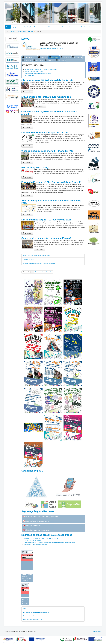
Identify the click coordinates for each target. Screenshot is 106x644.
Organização (28, 27)
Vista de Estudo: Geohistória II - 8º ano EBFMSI (48, 151)
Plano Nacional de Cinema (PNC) (33, 620)
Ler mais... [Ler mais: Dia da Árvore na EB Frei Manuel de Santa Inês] (27, 92)
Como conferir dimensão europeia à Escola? (46, 238)
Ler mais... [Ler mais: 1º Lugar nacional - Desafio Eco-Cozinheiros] (40, 106)
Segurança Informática (32, 526)
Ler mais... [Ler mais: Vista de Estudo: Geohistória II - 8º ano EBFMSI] (27, 162)
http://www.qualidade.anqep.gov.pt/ (51, 48)
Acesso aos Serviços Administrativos (36, 545)
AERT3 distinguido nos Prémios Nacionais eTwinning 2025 (51, 202)
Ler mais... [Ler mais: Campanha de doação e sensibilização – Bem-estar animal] (27, 127)
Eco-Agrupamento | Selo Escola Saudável (36, 612)
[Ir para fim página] (51, 272)
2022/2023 (27, 60)
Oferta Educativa (53, 27)
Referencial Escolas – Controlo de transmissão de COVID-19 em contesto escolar (50, 543)
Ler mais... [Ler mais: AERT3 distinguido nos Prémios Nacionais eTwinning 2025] (27, 215)
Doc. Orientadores (40, 27)
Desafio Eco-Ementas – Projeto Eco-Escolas (46, 133)
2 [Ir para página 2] (36, 272)
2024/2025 (65, 57)
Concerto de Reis (28, 259)
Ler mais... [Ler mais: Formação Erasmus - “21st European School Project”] (27, 196)
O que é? (43, 57)
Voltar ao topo (97, 631)
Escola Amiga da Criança (35, 167)
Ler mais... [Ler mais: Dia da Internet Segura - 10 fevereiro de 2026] (27, 233)
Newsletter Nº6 (29, 75)
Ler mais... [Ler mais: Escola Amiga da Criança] (27, 177)
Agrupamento (17, 27)
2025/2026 (54, 57)
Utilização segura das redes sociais (36, 530)
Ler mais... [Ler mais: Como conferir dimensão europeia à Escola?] (40, 250)
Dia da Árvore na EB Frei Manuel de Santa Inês (48, 80)
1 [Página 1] (32, 272)
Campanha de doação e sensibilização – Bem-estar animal (50, 113)
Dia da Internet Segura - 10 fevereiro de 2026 (46, 220)
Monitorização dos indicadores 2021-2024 (38, 73)
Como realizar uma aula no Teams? (36, 521)
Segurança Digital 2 (32, 471)
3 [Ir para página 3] (39, 272)
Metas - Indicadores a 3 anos (34, 71)
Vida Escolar (82, 27)
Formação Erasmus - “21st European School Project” (51, 182)
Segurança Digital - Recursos (38, 511)
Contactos (92, 27)
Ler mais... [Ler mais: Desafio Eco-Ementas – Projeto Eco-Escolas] (27, 146)
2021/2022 (38, 60)
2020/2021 (49, 60)
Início (8, 27)
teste (24, 608)
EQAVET (26, 39)
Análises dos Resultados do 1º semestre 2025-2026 (41, 69)
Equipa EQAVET (29, 57)
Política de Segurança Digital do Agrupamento (40, 517)
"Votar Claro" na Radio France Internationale (37, 256)
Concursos (72, 27)
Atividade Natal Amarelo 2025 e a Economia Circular (39, 263)
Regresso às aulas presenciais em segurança (47, 535)
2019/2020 (61, 60)
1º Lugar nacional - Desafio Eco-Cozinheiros (46, 97)
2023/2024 (77, 57)
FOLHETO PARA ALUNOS (32, 541)
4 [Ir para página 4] (43, 272)
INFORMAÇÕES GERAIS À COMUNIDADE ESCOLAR (41, 539)
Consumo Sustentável (30, 616)
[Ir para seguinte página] (47, 272)
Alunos (64, 27)
